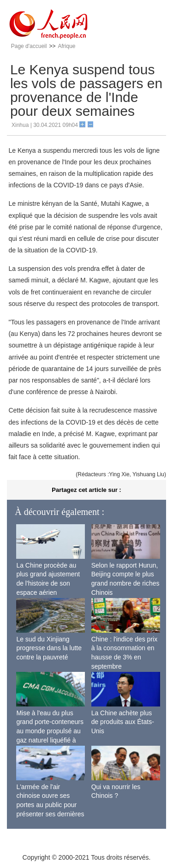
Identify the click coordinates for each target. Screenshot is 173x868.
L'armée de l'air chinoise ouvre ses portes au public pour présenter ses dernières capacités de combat (50, 805)
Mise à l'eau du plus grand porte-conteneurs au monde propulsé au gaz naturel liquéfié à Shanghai (50, 731)
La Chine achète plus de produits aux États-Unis (123, 722)
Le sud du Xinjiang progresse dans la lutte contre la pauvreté (49, 648)
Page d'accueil (29, 46)
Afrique (66, 46)
